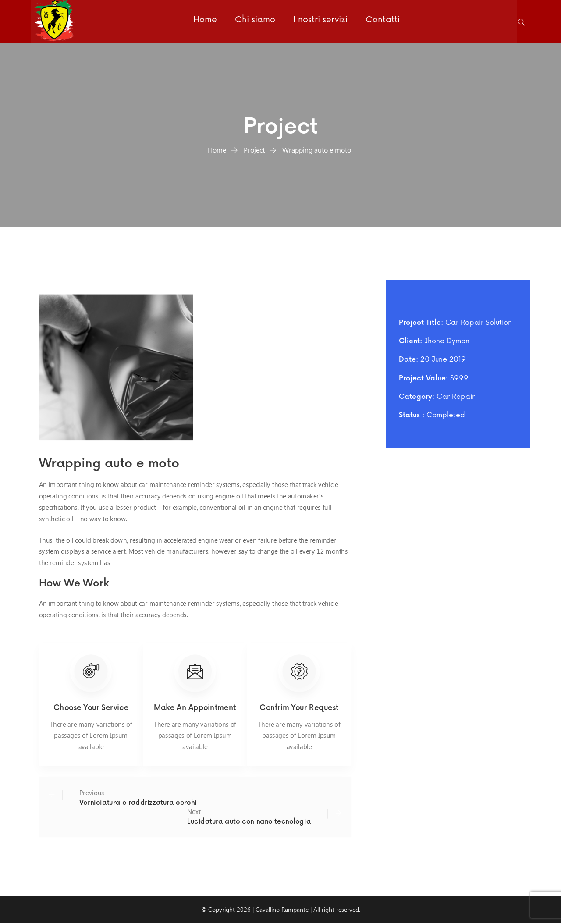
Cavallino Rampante (282, 910)
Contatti (381, 21)
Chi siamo (254, 21)
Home (205, 21)
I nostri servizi (319, 21)
